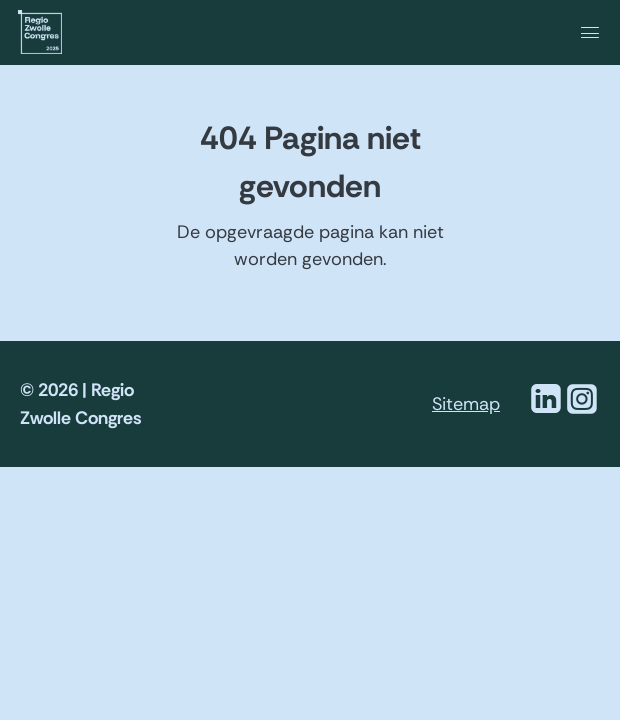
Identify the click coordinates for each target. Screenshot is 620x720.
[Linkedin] (546, 411)
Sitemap (466, 404)
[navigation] (518, 31)
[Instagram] (582, 411)
